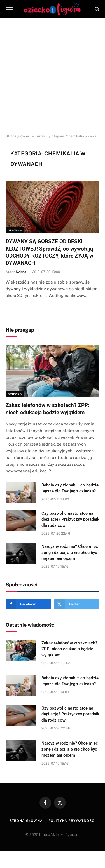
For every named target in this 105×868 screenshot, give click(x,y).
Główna (15, 230)
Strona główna (26, 821)
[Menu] (9, 9)
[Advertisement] (53, 76)
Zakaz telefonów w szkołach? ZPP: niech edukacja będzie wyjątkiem (69, 649)
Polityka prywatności (72, 821)
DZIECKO (15, 394)
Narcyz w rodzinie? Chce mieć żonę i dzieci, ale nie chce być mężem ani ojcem (70, 552)
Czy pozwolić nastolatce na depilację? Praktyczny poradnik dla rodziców (70, 519)
